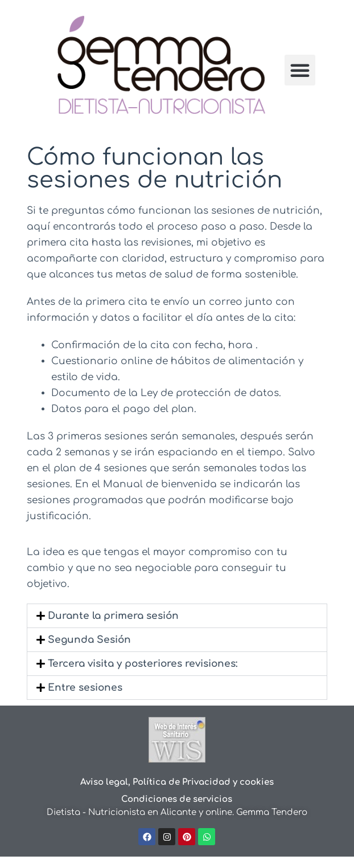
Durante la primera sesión (113, 616)
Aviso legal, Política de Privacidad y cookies (177, 782)
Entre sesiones (85, 688)
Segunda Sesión (89, 640)
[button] (300, 70)
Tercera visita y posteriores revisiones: (143, 664)
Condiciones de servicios (177, 799)
